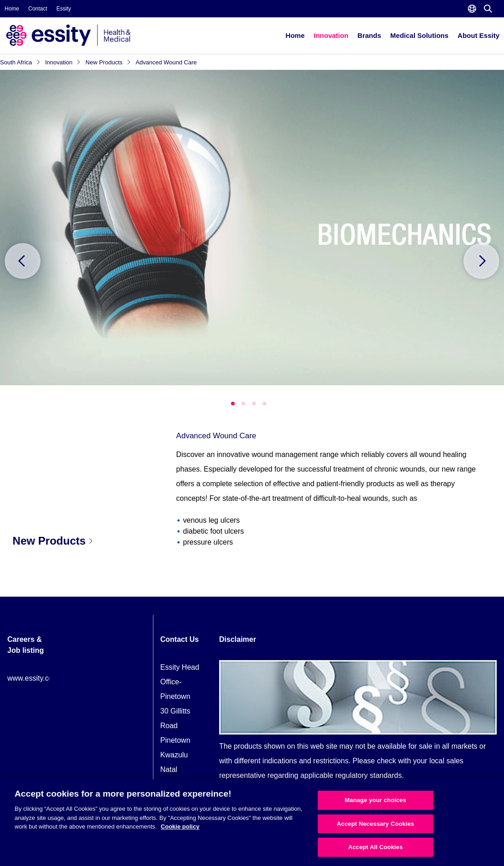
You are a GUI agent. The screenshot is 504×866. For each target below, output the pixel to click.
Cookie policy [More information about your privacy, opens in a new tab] (180, 827)
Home (12, 9)
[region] (252, 823)
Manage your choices (375, 800)
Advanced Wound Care (166, 62)
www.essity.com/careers (46, 678)
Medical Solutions (420, 35)
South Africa (20, 62)
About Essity (478, 35)
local (437, 761)
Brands (369, 35)
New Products (108, 62)
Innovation (331, 35)
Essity (63, 9)
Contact (38, 9)
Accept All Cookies (376, 847)
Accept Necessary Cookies (375, 824)
